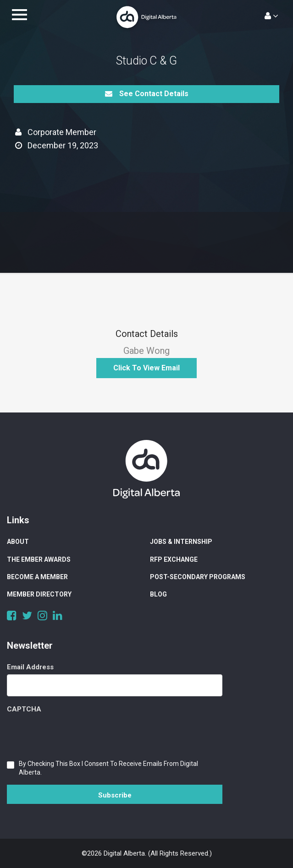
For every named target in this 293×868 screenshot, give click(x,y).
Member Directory (39, 594)
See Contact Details (147, 94)
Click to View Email (146, 368)
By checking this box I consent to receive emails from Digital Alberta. (108, 768)
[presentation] (77, 734)
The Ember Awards (39, 559)
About (18, 542)
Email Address (30, 667)
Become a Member (37, 577)
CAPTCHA (24, 709)
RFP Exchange (174, 559)
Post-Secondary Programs (198, 577)
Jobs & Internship (181, 542)
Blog (158, 594)
